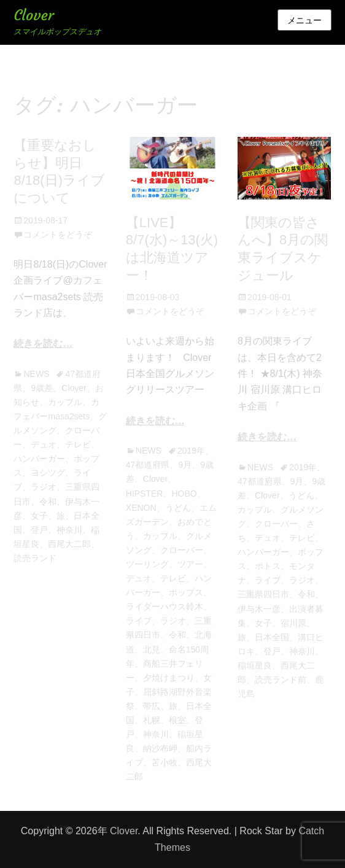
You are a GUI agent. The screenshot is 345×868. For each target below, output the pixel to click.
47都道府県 (148, 465)
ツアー (190, 564)
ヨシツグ (48, 473)
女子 (39, 516)
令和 (48, 502)
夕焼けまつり (169, 678)
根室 (177, 720)
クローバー (182, 550)
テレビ (78, 444)
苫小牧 (165, 762)
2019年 (191, 451)
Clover (33, 15)
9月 (185, 465)
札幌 (152, 720)
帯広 (152, 706)
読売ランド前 (281, 680)
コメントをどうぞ (58, 234)
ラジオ (44, 487)
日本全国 (272, 637)
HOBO (184, 494)
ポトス (268, 566)
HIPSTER (145, 494)
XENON (141, 508)
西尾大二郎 (69, 544)
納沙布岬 (160, 748)
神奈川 (69, 530)
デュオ (44, 444)
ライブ (139, 621)
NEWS (36, 374)
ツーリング (147, 564)
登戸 (39, 530)
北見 (152, 649)
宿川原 (293, 623)
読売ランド (35, 558)
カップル (65, 402)
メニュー (304, 20)
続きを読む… (43, 343)
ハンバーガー (39, 459)
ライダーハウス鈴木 (165, 606)
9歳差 (42, 388)
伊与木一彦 (259, 609)
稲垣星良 (255, 665)
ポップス (186, 592)
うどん (178, 508)
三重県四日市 (263, 594)
